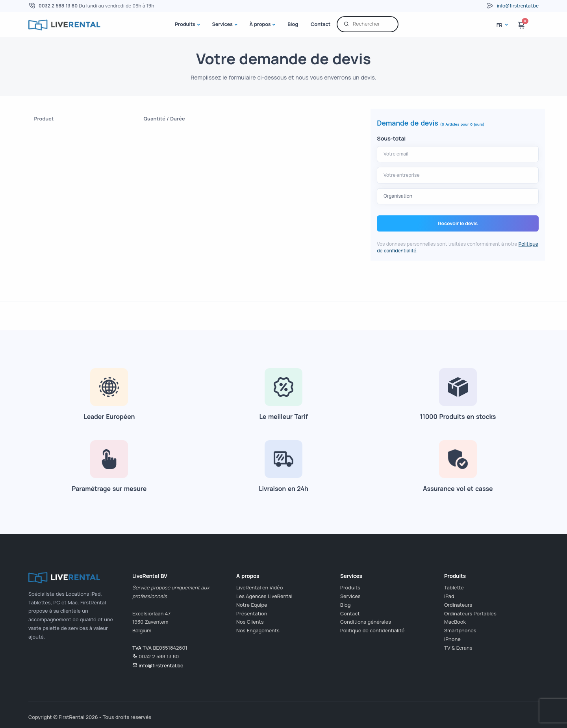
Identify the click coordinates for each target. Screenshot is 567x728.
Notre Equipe (252, 605)
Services (222, 24)
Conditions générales (366, 622)
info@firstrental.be (518, 6)
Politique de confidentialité (372, 630)
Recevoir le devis (458, 223)
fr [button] (500, 25)
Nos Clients (250, 622)
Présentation (252, 613)
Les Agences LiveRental (264, 596)
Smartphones (460, 630)
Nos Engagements (258, 630)
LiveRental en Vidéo (259, 587)
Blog (293, 24)
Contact (321, 24)
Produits (185, 24)
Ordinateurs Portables (470, 613)
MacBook (455, 622)
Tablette (454, 587)
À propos (260, 24)
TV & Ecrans (458, 648)
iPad (449, 596)
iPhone (452, 639)
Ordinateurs (458, 605)
